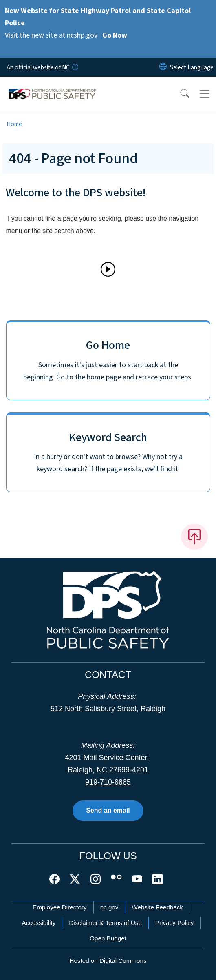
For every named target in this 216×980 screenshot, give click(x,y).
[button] (179, 94)
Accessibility (39, 923)
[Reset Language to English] (163, 67)
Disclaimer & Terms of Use (105, 923)
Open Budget (108, 938)
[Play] (108, 269)
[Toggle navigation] (205, 94)
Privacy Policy (175, 923)
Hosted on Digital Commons (108, 961)
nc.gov (109, 907)
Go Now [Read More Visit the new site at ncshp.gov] (115, 35)
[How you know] (75, 67)
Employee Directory (60, 907)
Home (14, 124)
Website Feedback (157, 907)
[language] (192, 67)
